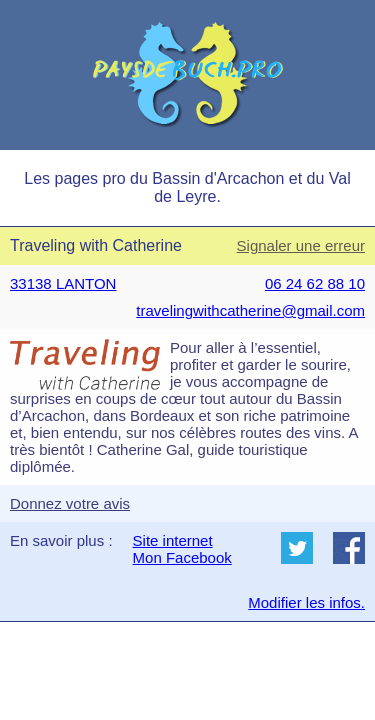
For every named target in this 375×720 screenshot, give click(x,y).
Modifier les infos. (306, 602)
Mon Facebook (182, 557)
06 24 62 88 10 (315, 283)
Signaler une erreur (301, 245)
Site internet (173, 540)
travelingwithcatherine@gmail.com (250, 310)
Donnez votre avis (70, 503)
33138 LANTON (63, 283)
